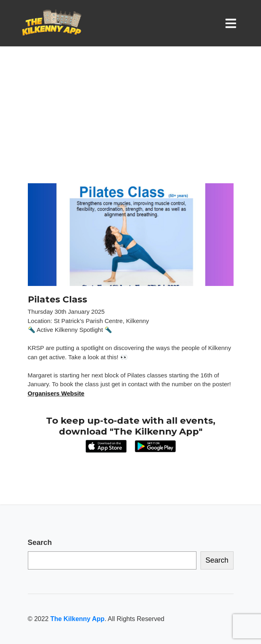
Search (40, 543)
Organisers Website (56, 393)
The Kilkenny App (77, 619)
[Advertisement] (130, 123)
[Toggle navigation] (232, 23)
